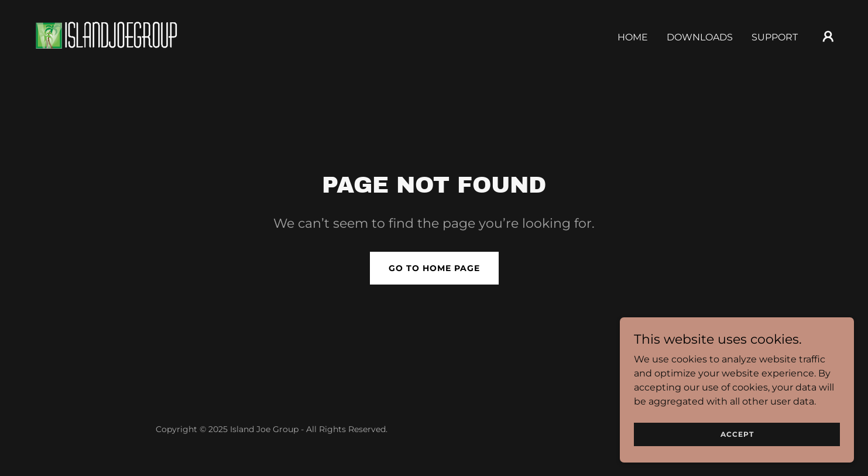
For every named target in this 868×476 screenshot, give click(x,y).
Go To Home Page (434, 268)
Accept (737, 434)
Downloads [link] (700, 37)
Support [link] (775, 37)
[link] (106, 35)
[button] (828, 36)
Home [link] (633, 37)
